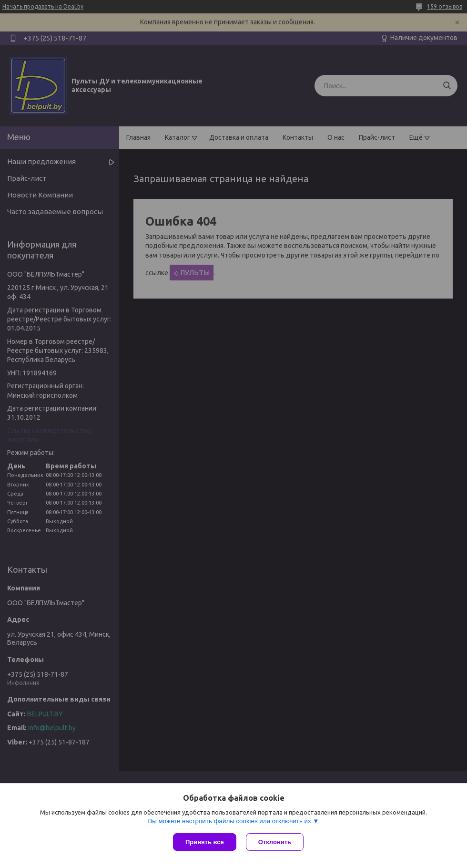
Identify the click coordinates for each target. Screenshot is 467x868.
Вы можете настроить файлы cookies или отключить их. (230, 821)
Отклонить (275, 842)
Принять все (205, 842)
